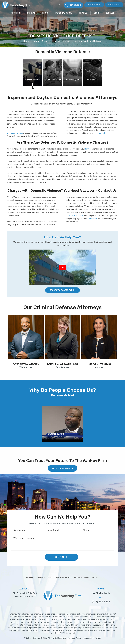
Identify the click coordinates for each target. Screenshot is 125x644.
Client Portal (114, 5)
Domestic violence (15, 133)
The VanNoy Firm (76, 216)
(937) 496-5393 (101, 602)
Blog (96, 13)
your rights (102, 133)
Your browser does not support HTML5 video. (62, 424)
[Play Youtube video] (62, 267)
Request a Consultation (63, 290)
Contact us (92, 219)
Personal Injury (64, 13)
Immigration (92, 80)
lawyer (88, 149)
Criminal (31, 13)
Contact (110, 13)
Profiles (15, 13)
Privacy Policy (74, 638)
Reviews (83, 13)
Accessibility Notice (92, 638)
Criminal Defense (33, 80)
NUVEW (28, 638)
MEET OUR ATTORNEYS (62, 468)
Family (45, 13)
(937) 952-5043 (75, 5)
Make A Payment (94, 5)
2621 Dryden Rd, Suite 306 (24, 593)
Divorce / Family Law (52, 80)
